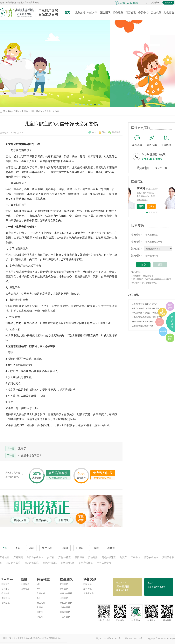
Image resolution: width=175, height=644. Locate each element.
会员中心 (143, 13)
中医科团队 (65, 617)
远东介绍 (80, 13)
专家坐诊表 (89, 593)
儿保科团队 (65, 607)
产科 (39, 589)
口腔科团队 (65, 612)
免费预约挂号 (103, 475)
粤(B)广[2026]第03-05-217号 (108, 638)
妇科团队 (64, 584)
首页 (67, 13)
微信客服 (114, 132)
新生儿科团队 (66, 603)
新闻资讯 (87, 589)
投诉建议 (6, 603)
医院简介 (6, 584)
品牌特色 (6, 593)
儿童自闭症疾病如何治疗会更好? (144, 304)
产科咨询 (135, 557)
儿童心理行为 (36, 111)
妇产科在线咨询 (35, 557)
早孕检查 (5, 557)
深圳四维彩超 (68, 563)
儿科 (39, 598)
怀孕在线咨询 (151, 557)
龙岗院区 (168, 3)
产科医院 (18, 557)
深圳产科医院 (13, 563)
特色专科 (93, 13)
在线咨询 (138, 141)
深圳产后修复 (86, 563)
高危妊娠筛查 (109, 557)
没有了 (22, 448)
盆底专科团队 (66, 593)
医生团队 (105, 13)
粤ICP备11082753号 (134, 638)
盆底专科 (41, 593)
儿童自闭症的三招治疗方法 (142, 326)
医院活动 (87, 584)
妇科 (39, 584)
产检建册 (93, 557)
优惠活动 (170, 338)
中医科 (40, 617)
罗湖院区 (155, 3)
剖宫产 (123, 557)
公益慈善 (156, 13)
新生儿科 (41, 603)
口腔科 (40, 612)
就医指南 (153, 141)
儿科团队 (64, 598)
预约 (102, 132)
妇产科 (51, 557)
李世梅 (156, 189)
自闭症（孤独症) (52, 111)
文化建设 (169, 13)
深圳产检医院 (32, 563)
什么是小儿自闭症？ (30, 455)
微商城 (163, 331)
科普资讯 (131, 13)
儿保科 (25, 111)
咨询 (92, 132)
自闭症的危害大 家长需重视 (142, 322)
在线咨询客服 (58, 475)
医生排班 (160, 322)
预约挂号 (170, 306)
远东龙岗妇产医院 (11, 111)
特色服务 (118, 13)
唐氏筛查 (79, 557)
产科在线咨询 (104, 563)
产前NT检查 (65, 557)
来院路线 (166, 141)
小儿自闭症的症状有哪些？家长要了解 (146, 317)
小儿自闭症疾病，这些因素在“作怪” (145, 308)
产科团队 (64, 589)
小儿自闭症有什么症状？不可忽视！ (145, 313)
